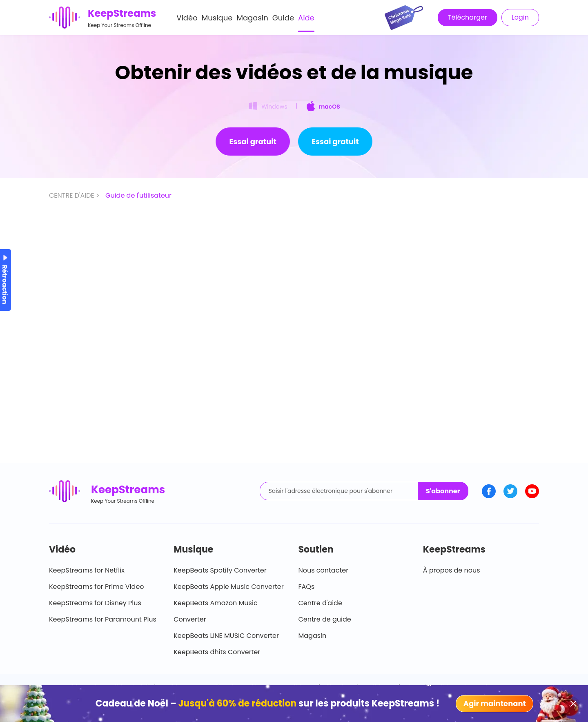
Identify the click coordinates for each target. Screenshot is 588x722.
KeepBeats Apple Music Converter (228, 587)
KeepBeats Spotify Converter (220, 570)
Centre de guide (325, 619)
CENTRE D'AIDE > (75, 195)
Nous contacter (324, 570)
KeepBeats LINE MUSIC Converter (226, 636)
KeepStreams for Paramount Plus (103, 619)
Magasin (252, 18)
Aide (306, 18)
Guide (283, 18)
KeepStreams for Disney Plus (95, 603)
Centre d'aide (320, 603)
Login (520, 17)
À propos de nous (452, 570)
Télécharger (468, 17)
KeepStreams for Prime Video (97, 587)
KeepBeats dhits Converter (217, 652)
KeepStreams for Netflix (87, 570)
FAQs (307, 587)
